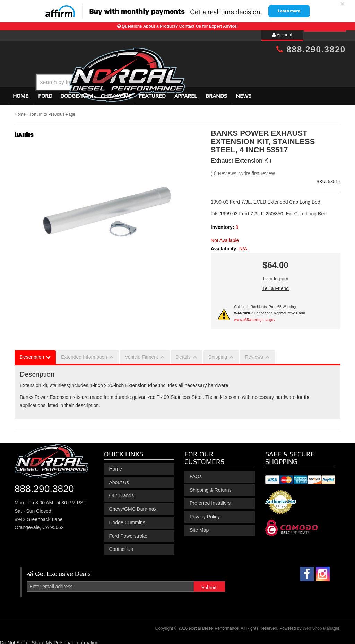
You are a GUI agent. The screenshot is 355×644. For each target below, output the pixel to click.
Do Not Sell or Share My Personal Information (49, 640)
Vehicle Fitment (141, 354)
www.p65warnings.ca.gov (254, 316)
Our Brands (122, 493)
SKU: (321, 178)
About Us (119, 479)
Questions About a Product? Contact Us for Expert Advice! (180, 26)
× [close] (343, 4)
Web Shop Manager (321, 625)
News (244, 93)
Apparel (186, 93)
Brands (216, 93)
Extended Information (84, 354)
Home (21, 93)
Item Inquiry (275, 276)
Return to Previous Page (53, 111)
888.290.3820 (311, 49)
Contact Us (121, 546)
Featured (152, 93)
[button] (183, 65)
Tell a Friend (276, 285)
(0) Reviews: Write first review (243, 170)
